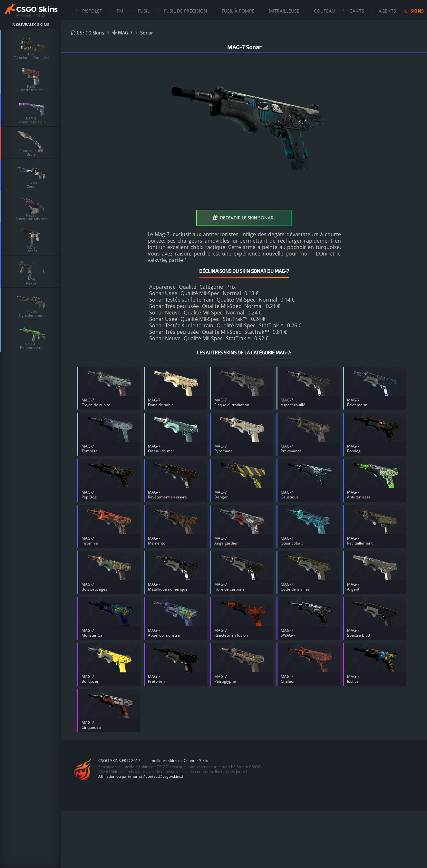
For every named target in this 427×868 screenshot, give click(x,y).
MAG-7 (122, 33)
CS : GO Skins (88, 33)
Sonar (147, 33)
